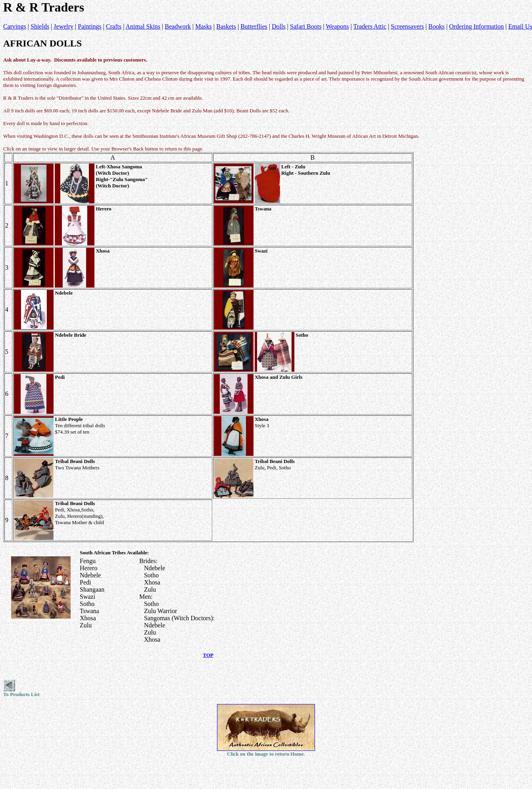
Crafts (114, 26)
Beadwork (178, 26)
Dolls (279, 26)
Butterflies (254, 26)
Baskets (226, 26)
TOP (208, 655)
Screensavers (407, 26)
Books (437, 26)
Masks (204, 26)
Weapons (337, 26)
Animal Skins (143, 26)
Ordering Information (476, 26)
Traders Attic (370, 26)
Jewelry (63, 26)
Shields (40, 26)
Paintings (90, 26)
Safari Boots (306, 26)
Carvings (15, 26)
